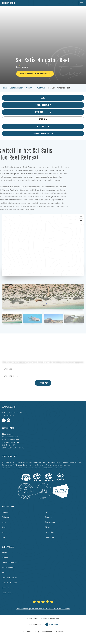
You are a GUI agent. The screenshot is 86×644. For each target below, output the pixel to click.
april (4, 527)
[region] (43, 245)
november (50, 532)
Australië (41, 88)
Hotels (43, 119)
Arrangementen (43, 112)
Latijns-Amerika (9, 563)
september (50, 522)
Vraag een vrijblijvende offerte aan (35, 74)
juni (4, 537)
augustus (49, 517)
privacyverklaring (19, 362)
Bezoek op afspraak (11, 442)
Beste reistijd (43, 126)
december (49, 537)
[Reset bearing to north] (81, 224)
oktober (49, 527)
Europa (5, 558)
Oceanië (30, 88)
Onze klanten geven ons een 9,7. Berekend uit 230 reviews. (43, 609)
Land (43, 98)
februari (6, 517)
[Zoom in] (81, 217)
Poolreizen (7, 593)
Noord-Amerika (9, 568)
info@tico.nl (9, 415)
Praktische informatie (43, 134)
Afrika (5, 553)
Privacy (36, 631)
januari (5, 512)
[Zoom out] (81, 220)
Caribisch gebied (10, 578)
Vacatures (27, 631)
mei (4, 532)
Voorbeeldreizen (43, 105)
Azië (4, 573)
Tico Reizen (8, 3)
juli (46, 512)
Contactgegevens (9, 407)
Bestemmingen (17, 88)
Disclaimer (59, 631)
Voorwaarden (47, 631)
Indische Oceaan (9, 583)
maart (5, 522)
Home (4, 88)
